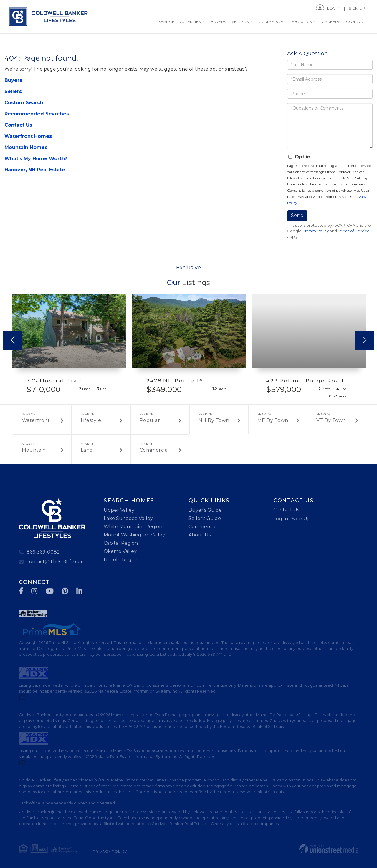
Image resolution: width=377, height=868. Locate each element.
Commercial (154, 450)
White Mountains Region (133, 527)
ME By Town (273, 420)
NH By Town (214, 420)
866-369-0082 (43, 552)
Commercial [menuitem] (272, 22)
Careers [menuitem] (331, 22)
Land (87, 450)
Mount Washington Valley (134, 535)
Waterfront (36, 420)
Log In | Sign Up (292, 519)
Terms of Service (354, 231)
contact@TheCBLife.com (56, 562)
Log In (334, 8)
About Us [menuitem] (302, 22)
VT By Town (331, 420)
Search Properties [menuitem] (180, 22)
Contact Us (286, 510)
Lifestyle (91, 420)
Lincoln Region (121, 560)
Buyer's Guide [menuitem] (205, 510)
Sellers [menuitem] (240, 22)
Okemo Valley (120, 551)
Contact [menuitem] (356, 22)
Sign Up (357, 8)
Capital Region (121, 543)
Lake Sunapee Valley (128, 518)
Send (297, 215)
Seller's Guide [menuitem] (205, 518)
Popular (150, 420)
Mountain (34, 450)
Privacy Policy (316, 231)
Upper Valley (119, 510)
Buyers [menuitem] (219, 22)
